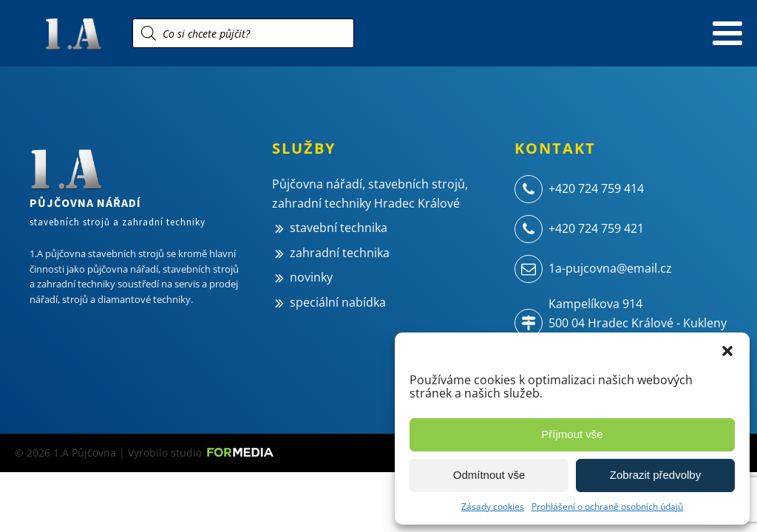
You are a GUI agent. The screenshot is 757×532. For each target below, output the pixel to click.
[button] (727, 351)
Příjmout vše (572, 434)
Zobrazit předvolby (655, 475)
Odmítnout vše (489, 475)
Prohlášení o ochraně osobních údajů (607, 507)
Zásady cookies (493, 507)
